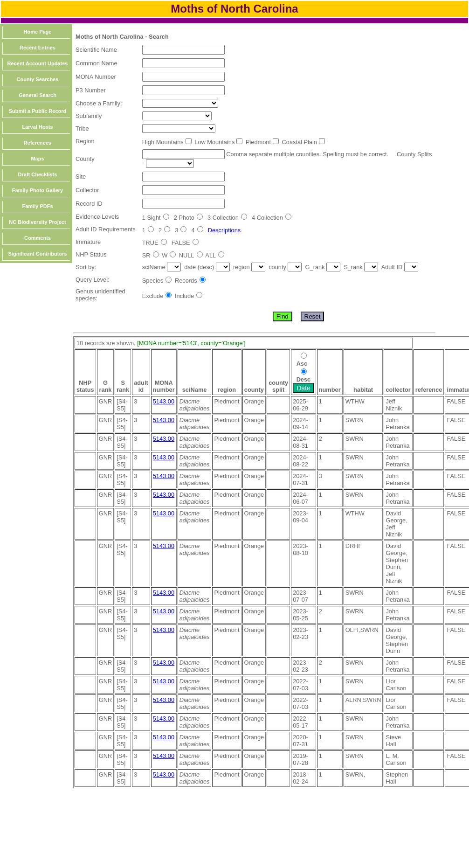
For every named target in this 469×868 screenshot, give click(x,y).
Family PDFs (37, 206)
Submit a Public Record (38, 111)
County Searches (38, 79)
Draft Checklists (38, 174)
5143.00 (164, 401)
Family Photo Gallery (38, 190)
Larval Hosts (37, 127)
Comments (38, 238)
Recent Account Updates (38, 63)
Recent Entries (38, 48)
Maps (37, 159)
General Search (38, 95)
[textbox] (183, 50)
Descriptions (224, 230)
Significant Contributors (38, 254)
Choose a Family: (99, 103)
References (38, 143)
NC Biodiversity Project (37, 222)
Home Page (38, 32)
